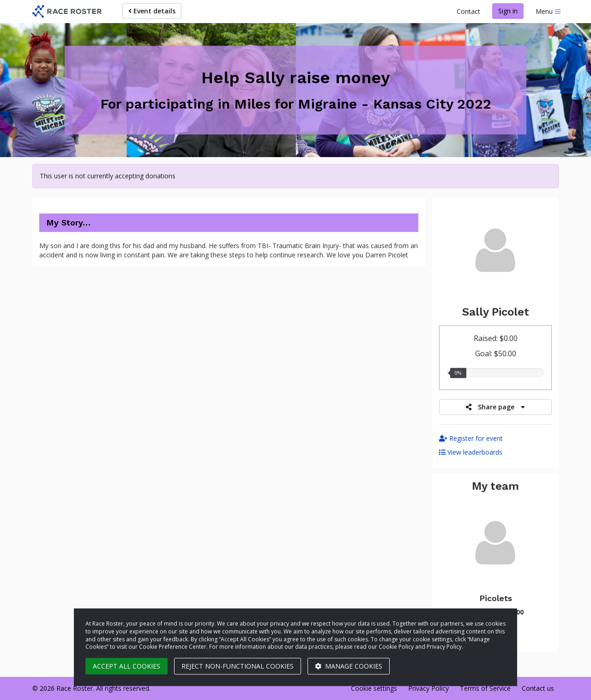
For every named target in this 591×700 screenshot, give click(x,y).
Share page (495, 407)
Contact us (538, 688)
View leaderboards (471, 452)
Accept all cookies (127, 666)
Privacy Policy (428, 688)
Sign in (508, 11)
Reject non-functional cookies (238, 666)
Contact (468, 11)
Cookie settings (374, 688)
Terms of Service (485, 688)
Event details (152, 11)
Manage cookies (349, 666)
